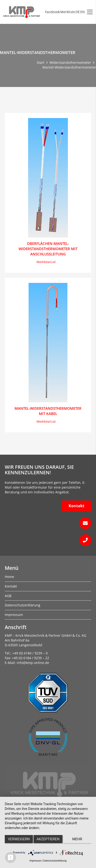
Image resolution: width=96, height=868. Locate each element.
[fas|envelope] (48, 523)
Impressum (35, 861)
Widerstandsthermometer (70, 62)
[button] (46, 262)
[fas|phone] (48, 540)
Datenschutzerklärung (55, 861)
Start (40, 62)
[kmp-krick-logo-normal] (22, 12)
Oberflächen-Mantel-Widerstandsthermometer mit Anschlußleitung (48, 249)
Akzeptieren (48, 839)
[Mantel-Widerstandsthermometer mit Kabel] (48, 343)
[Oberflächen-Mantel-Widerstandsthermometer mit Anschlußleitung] (48, 178)
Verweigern (19, 839)
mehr (77, 839)
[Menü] (90, 12)
